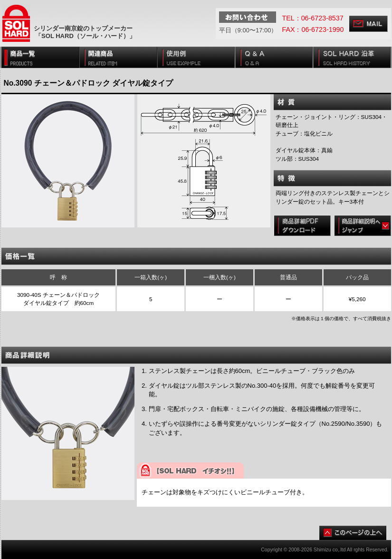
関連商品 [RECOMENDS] (118, 57)
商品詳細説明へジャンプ (363, 226)
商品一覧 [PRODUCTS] (41, 57)
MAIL (368, 24)
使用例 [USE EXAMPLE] (196, 57)
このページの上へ (353, 533)
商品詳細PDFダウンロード (302, 226)
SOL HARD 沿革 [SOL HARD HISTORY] (352, 57)
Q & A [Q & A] (274, 57)
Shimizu (322, 550)
